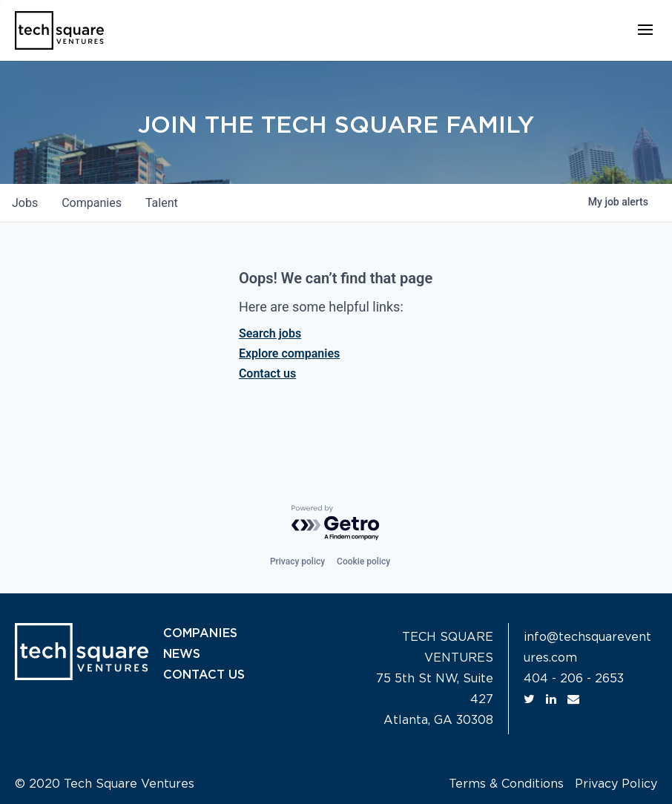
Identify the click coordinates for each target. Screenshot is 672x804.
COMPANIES (200, 633)
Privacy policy (297, 561)
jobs (25, 203)
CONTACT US (204, 675)
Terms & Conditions (506, 784)
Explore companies (289, 353)
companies (92, 203)
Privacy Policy (616, 784)
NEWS (182, 654)
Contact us (267, 373)
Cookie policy (363, 561)
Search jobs (270, 333)
